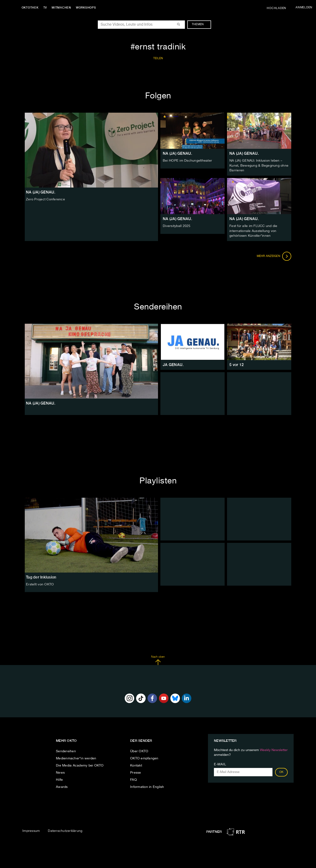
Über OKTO (139, 750)
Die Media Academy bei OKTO (80, 765)
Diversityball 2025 (177, 226)
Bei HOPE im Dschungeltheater (187, 161)
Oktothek (31, 8)
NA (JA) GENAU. (178, 153)
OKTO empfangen (144, 757)
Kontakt (136, 765)
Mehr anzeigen (274, 255)
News (60, 772)
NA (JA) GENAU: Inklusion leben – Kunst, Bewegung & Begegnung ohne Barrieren (259, 165)
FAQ (133, 779)
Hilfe (59, 779)
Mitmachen (63, 8)
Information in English (147, 786)
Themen (200, 24)
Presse (136, 772)
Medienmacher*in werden (76, 757)
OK (281, 771)
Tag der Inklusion (41, 576)
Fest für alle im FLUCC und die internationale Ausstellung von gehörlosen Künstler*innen (253, 230)
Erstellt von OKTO (40, 583)
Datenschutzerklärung (65, 830)
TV (46, 8)
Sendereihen (66, 750)
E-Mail (220, 763)
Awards (62, 786)
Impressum (31, 830)
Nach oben (158, 659)
